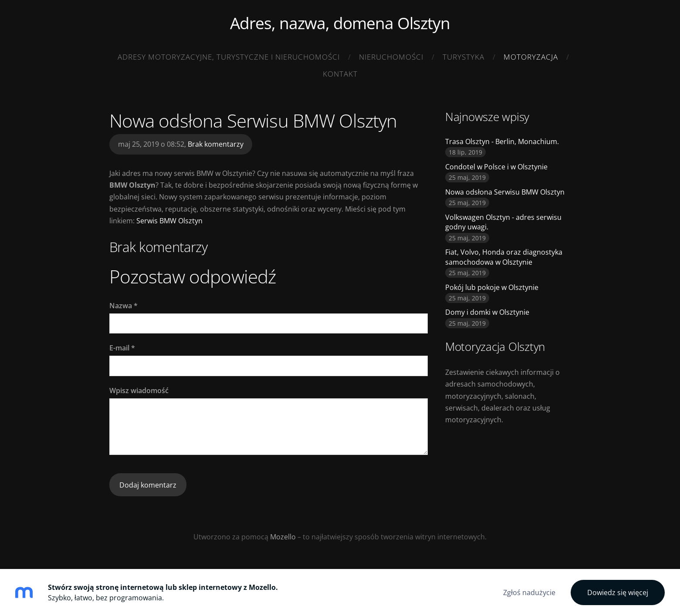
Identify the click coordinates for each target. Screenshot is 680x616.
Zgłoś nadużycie (529, 592)
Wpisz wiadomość (139, 390)
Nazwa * (123, 306)
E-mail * (122, 348)
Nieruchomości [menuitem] (391, 57)
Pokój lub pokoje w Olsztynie (492, 287)
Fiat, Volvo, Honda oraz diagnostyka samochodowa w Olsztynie (504, 257)
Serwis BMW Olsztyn (169, 221)
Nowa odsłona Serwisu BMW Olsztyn (505, 192)
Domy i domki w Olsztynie (487, 312)
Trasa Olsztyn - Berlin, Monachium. (502, 141)
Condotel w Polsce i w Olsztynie (496, 167)
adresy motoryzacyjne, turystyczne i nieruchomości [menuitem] (229, 57)
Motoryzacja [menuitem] (531, 57)
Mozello (283, 537)
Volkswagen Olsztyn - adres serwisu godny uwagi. (503, 222)
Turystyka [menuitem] (463, 57)
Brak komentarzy (216, 144)
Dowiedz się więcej (618, 592)
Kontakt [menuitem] (340, 74)
